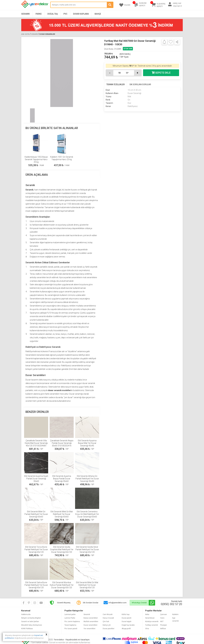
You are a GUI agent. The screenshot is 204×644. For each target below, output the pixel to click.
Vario (162, 618)
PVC (65, 14)
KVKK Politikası (27, 629)
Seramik (25, 14)
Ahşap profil (126, 629)
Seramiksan (150, 618)
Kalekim (175, 614)
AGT (162, 622)
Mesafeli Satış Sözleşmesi (32, 625)
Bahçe (98, 14)
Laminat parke (70, 614)
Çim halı (106, 622)
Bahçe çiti (107, 625)
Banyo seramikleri (91, 618)
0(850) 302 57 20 (171, 604)
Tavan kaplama (70, 625)
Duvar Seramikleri (47, 34)
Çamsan (164, 614)
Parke (39, 14)
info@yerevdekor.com (118, 603)
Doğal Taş (53, 14)
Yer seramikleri (89, 629)
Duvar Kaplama (81, 14)
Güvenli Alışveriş (64, 603)
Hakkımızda (26, 614)
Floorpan (164, 625)
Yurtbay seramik (152, 625)
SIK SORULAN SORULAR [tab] (140, 84)
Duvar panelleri (109, 629)
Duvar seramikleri (90, 625)
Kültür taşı (126, 614)
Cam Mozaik (108, 614)
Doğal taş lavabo (128, 625)
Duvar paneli (127, 618)
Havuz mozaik (108, 618)
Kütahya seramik (152, 622)
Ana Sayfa (25, 34)
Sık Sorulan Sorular (91, 603)
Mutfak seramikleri (91, 622)
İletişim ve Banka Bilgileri (31, 618)
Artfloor (163, 629)
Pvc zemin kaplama (72, 622)
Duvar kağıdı (127, 622)
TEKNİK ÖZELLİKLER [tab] (116, 84)
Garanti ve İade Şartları (30, 622)
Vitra (147, 629)
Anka (147, 614)
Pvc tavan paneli (71, 629)
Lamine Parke (70, 618)
